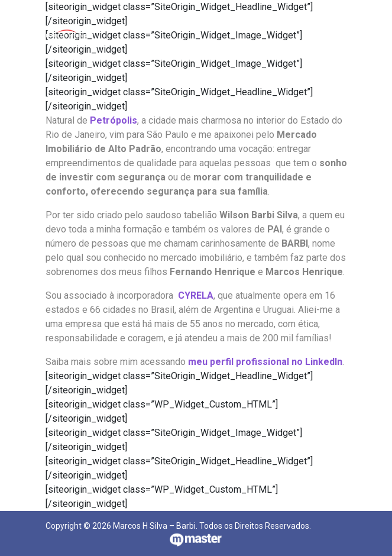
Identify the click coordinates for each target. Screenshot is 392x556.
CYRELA (196, 295)
